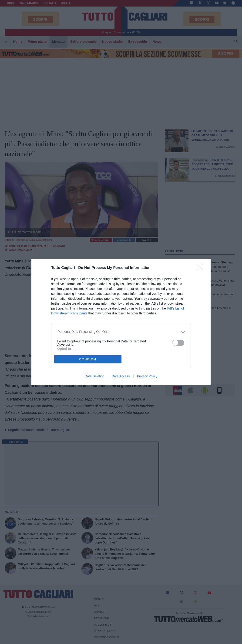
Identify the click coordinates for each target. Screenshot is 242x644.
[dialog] (121, 322)
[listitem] (121, 332)
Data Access (121, 376)
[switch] (178, 343)
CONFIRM (88, 359)
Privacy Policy (147, 376)
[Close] (201, 268)
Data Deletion (95, 376)
